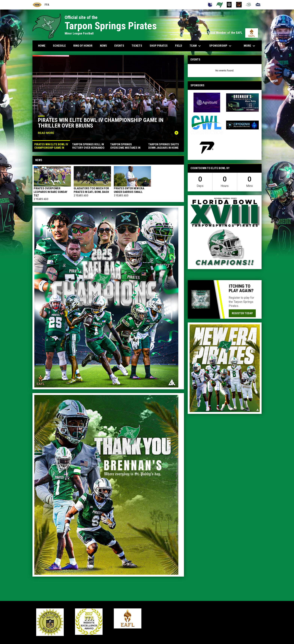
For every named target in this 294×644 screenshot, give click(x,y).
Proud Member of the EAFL (233, 33)
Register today (242, 313)
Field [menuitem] (179, 46)
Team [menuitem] (196, 46)
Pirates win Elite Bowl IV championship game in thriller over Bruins (101, 123)
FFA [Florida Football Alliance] (41, 5)
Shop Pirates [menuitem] (159, 46)
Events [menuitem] (119, 46)
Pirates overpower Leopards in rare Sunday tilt (51, 192)
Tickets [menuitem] (137, 46)
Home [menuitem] (42, 46)
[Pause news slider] (176, 133)
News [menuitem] (103, 46)
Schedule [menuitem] (59, 46)
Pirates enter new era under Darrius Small (129, 190)
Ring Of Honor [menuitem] (83, 46)
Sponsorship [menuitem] (221, 46)
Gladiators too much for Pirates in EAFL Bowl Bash (91, 190)
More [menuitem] (250, 46)
